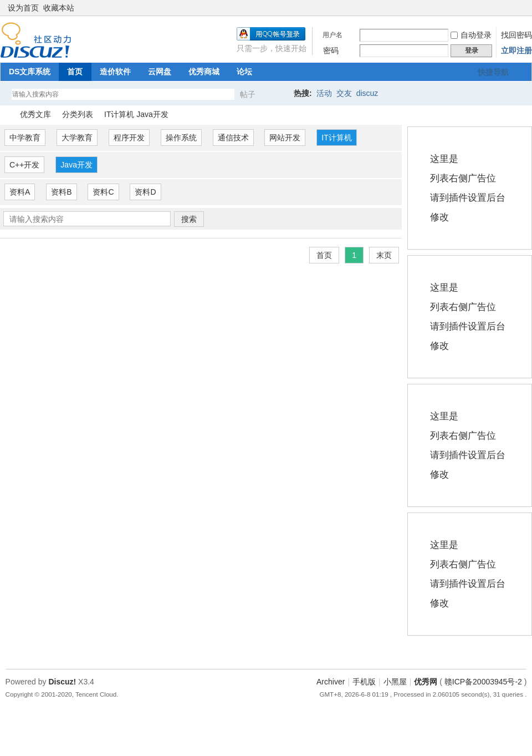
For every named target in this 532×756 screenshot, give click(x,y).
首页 (75, 72)
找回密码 (516, 35)
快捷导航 (493, 72)
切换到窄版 (520, 8)
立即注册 (516, 50)
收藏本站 (59, 8)
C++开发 (24, 165)
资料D (145, 192)
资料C (103, 192)
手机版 (364, 682)
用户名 (332, 35)
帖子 (248, 94)
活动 (324, 93)
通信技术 (233, 138)
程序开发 (129, 138)
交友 (344, 93)
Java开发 (76, 165)
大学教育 (77, 138)
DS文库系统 (30, 72)
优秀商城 (204, 72)
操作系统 (181, 138)
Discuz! (62, 682)
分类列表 (78, 114)
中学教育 (25, 138)
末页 (384, 255)
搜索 (189, 219)
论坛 (244, 72)
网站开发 (285, 138)
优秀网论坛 (4, 115)
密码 (331, 50)
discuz (367, 93)
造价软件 (115, 72)
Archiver (331, 682)
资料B (61, 192)
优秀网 (426, 682)
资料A (20, 192)
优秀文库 (35, 114)
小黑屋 (395, 682)
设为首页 (23, 8)
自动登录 (471, 35)
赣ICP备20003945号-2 (483, 682)
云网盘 (160, 72)
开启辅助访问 (511, 8)
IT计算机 (336, 138)
